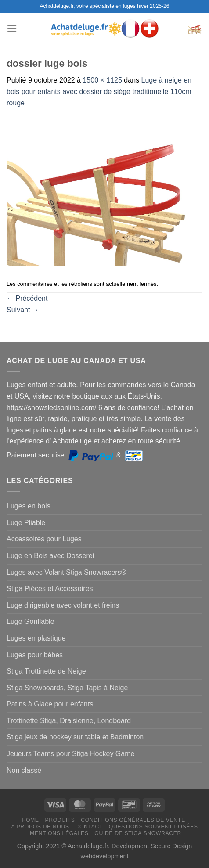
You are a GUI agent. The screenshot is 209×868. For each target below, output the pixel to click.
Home (30, 820)
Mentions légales (59, 833)
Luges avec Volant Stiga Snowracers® (66, 572)
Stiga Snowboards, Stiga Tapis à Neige (67, 688)
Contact (89, 827)
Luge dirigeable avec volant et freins (63, 605)
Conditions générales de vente (133, 820)
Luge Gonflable (31, 621)
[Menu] (12, 28)
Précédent (27, 298)
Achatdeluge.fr (88, 846)
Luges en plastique (36, 638)
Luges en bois (29, 506)
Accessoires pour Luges (44, 539)
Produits (60, 820)
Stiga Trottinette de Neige (46, 671)
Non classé (24, 770)
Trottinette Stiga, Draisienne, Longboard (69, 721)
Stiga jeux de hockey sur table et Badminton (75, 737)
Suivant (23, 310)
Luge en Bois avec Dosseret (50, 556)
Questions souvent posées (153, 827)
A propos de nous (40, 827)
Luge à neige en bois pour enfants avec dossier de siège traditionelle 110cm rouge (99, 91)
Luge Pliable (26, 523)
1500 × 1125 (102, 80)
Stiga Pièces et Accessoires (50, 589)
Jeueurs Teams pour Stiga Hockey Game (70, 754)
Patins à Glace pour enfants (50, 704)
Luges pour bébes (35, 655)
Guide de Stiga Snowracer (138, 833)
